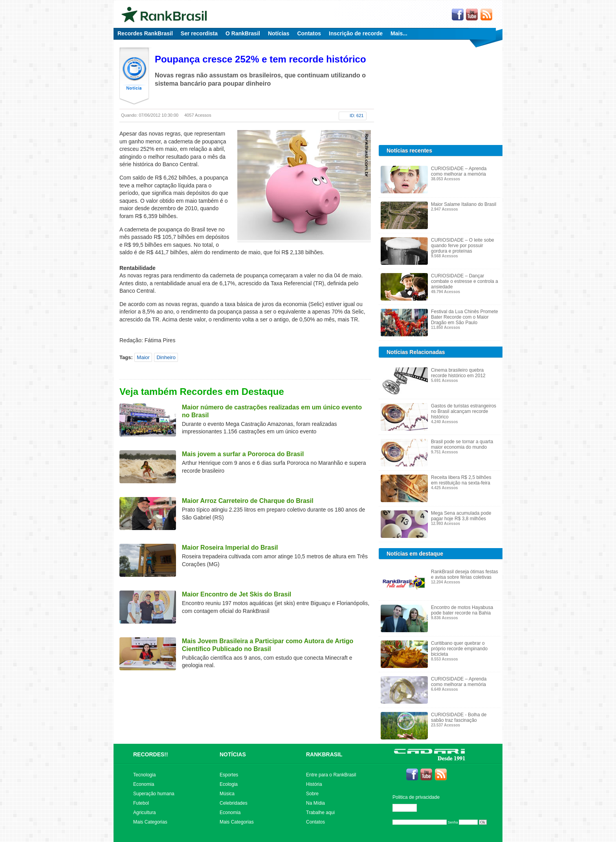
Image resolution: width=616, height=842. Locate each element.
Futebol (141, 803)
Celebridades (234, 803)
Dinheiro (166, 357)
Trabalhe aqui (320, 813)
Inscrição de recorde (356, 33)
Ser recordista (199, 33)
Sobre (312, 794)
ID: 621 (357, 116)
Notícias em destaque (415, 554)
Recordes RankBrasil (145, 33)
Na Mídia (315, 803)
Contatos (309, 33)
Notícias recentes (409, 150)
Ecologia (229, 784)
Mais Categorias (150, 822)
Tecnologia (144, 775)
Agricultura (144, 813)
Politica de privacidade (416, 797)
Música (227, 794)
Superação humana (154, 794)
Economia (144, 784)
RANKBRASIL (324, 754)
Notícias (279, 33)
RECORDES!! (151, 754)
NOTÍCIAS (233, 754)
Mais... (399, 33)
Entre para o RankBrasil (331, 775)
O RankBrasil (243, 33)
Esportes (229, 775)
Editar (408, 808)
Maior (143, 357)
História (314, 784)
